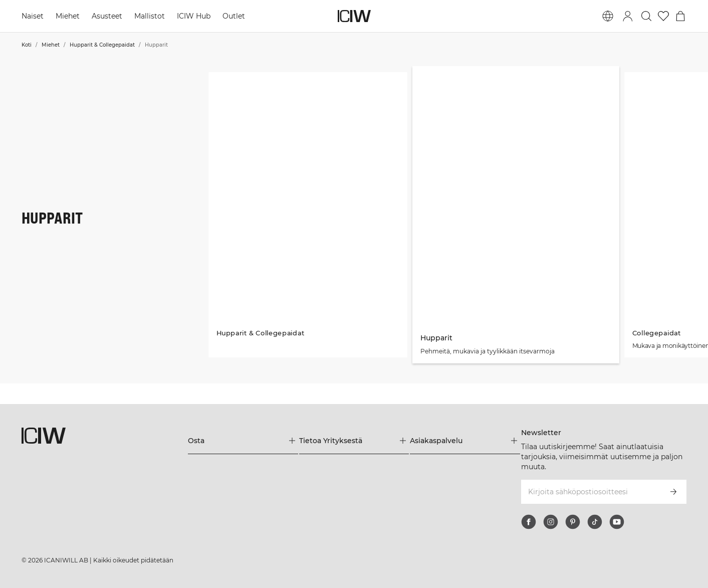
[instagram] (551, 522)
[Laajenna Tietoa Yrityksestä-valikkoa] (354, 441)
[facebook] (529, 522)
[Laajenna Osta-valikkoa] (243, 441)
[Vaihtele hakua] (646, 16)
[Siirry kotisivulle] (354, 16)
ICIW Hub (194, 16)
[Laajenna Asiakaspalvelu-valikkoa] (465, 441)
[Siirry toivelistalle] (663, 16)
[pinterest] (573, 522)
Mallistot (150, 16)
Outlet (234, 16)
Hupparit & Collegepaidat (102, 45)
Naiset (33, 16)
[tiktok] (595, 522)
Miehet (68, 16)
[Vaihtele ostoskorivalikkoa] (680, 16)
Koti (27, 45)
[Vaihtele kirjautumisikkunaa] (628, 16)
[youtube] (617, 522)
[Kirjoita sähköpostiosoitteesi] (590, 492)
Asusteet (107, 16)
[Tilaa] (673, 492)
